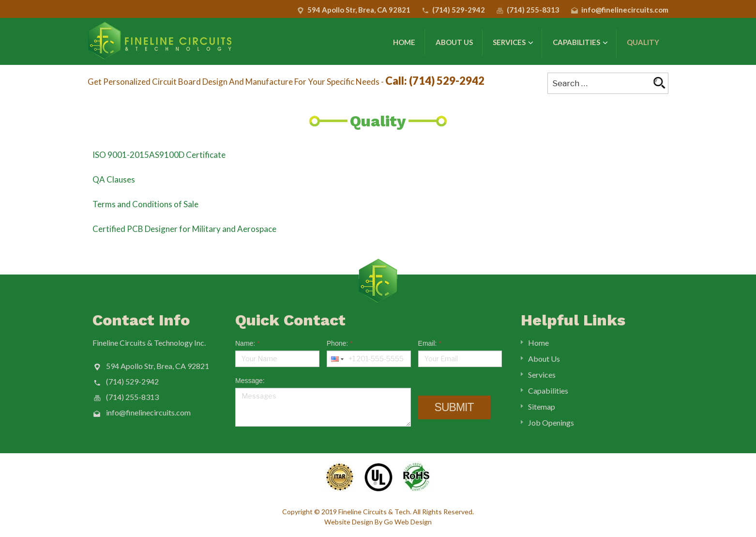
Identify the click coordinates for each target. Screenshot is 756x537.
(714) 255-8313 (533, 10)
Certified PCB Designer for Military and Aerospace (184, 229)
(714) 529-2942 (459, 10)
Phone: (340, 343)
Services (513, 43)
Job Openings (551, 422)
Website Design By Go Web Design (378, 522)
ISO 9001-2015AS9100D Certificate (159, 155)
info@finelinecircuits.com (625, 10)
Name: (248, 343)
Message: (250, 381)
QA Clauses (114, 179)
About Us (454, 42)
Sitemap (542, 407)
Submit (454, 407)
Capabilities (580, 43)
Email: (430, 343)
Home (404, 42)
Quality (643, 42)
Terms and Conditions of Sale (145, 204)
